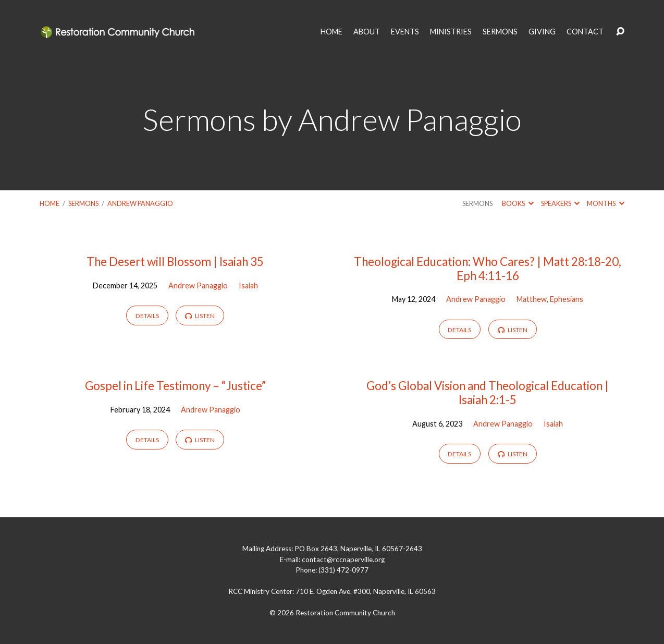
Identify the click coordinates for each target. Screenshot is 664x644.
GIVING (542, 32)
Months (605, 203)
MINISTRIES (451, 32)
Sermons (83, 203)
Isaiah (248, 285)
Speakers (560, 203)
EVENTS (405, 32)
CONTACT (585, 32)
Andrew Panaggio (140, 203)
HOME (331, 32)
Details (147, 316)
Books (518, 203)
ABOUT (367, 32)
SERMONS (500, 32)
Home (50, 203)
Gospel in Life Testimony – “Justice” (175, 386)
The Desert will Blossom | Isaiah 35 (175, 262)
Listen (200, 316)
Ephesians (567, 299)
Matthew (532, 299)
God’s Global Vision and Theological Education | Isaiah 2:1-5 (488, 393)
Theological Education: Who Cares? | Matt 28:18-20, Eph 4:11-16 (488, 269)
